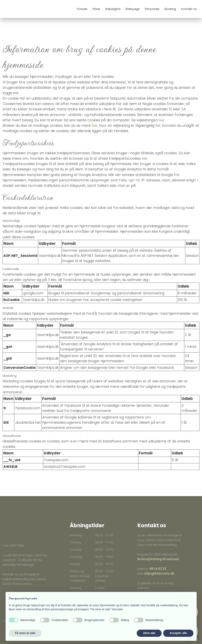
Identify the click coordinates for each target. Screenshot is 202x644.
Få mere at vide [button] (25, 633)
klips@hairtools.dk (159, 573)
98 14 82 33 (158, 569)
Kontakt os (189, 9)
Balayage (133, 9)
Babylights (113, 9)
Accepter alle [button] (178, 633)
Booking (170, 9)
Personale (152, 9)
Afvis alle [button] (149, 633)
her (162, 120)
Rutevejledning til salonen (158, 559)
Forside (82, 9)
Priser (96, 9)
